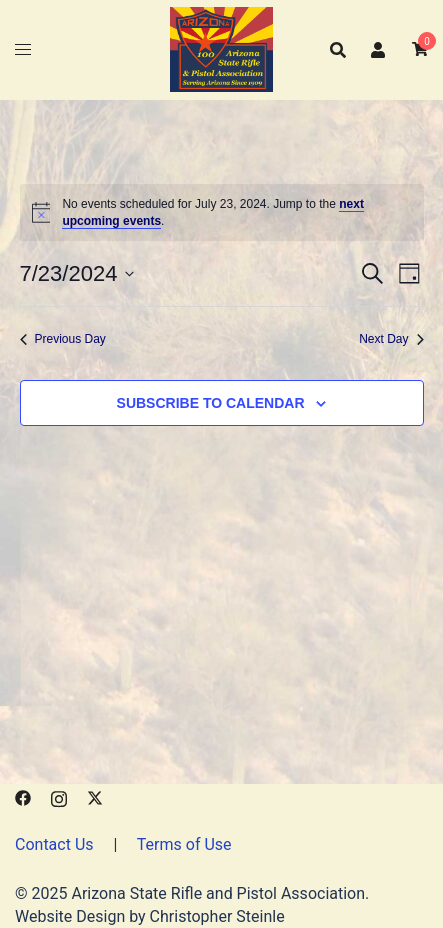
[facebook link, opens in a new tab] (23, 796)
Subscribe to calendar (211, 403)
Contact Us (54, 844)
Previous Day (63, 339)
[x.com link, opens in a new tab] (95, 796)
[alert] (222, 212)
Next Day (391, 339)
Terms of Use (184, 844)
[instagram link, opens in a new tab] (59, 796)
